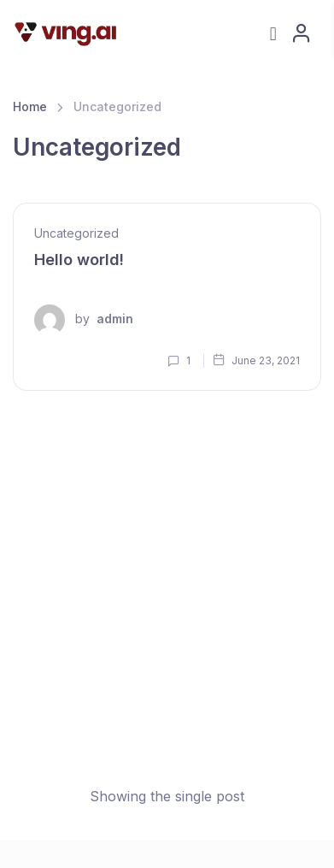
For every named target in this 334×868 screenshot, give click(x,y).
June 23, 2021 (256, 360)
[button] (273, 33)
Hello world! (79, 260)
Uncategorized (76, 233)
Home (30, 106)
